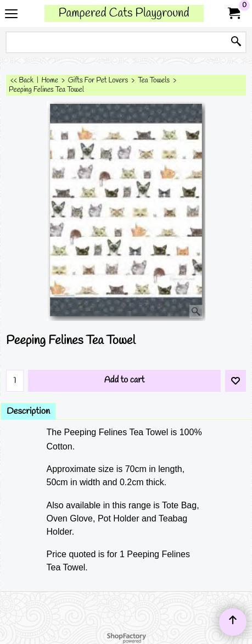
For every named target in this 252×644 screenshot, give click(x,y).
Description (28, 411)
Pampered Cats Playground (124, 13)
